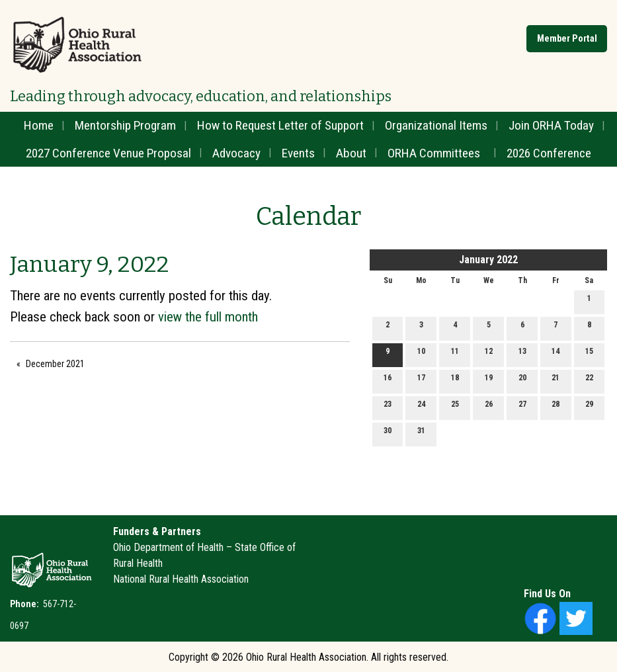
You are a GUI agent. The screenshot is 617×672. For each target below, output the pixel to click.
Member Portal (567, 39)
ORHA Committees (434, 153)
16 (388, 381)
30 (388, 434)
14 (555, 354)
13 (522, 354)
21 (555, 381)
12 (489, 354)
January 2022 (488, 260)
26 (489, 407)
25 (455, 407)
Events (298, 153)
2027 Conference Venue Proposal (108, 153)
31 (421, 434)
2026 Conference (549, 153)
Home (39, 125)
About (351, 153)
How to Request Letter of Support (280, 125)
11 (455, 354)
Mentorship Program (125, 125)
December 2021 (55, 364)
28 (555, 407)
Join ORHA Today (551, 125)
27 (522, 407)
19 (489, 381)
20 (522, 381)
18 (455, 381)
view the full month (208, 317)
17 (421, 381)
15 (589, 354)
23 (388, 407)
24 (421, 407)
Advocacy (236, 153)
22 (589, 381)
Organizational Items (436, 125)
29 (589, 407)
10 (421, 354)
